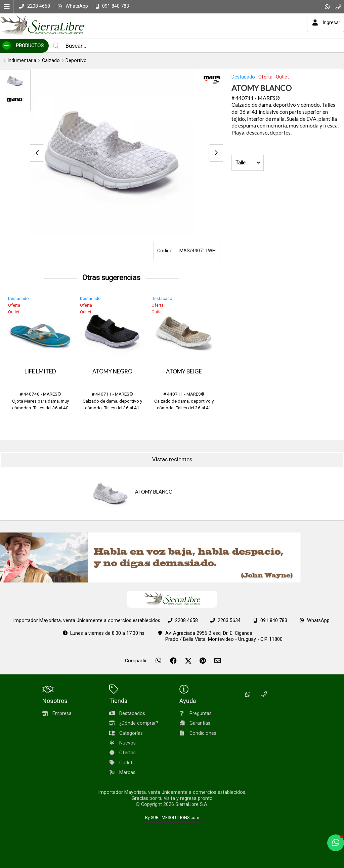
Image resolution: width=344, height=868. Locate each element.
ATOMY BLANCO (154, 492)
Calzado (51, 61)
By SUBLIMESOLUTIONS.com (172, 818)
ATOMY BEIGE (184, 371)
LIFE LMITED (40, 371)
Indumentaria (22, 61)
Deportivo (76, 61)
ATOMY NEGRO (112, 371)
